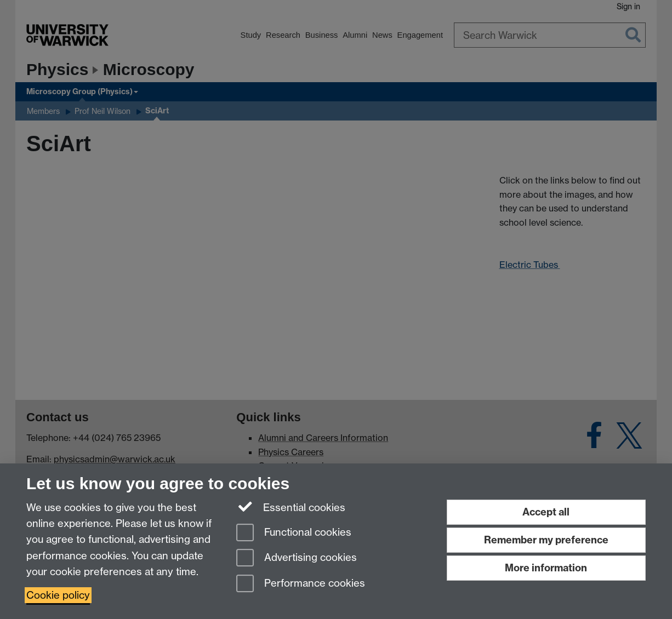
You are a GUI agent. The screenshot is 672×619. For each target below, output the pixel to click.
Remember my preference (546, 540)
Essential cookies (291, 507)
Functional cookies (294, 533)
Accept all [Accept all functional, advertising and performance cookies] (546, 512)
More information (546, 568)
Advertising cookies (297, 558)
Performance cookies (301, 584)
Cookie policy (58, 595)
